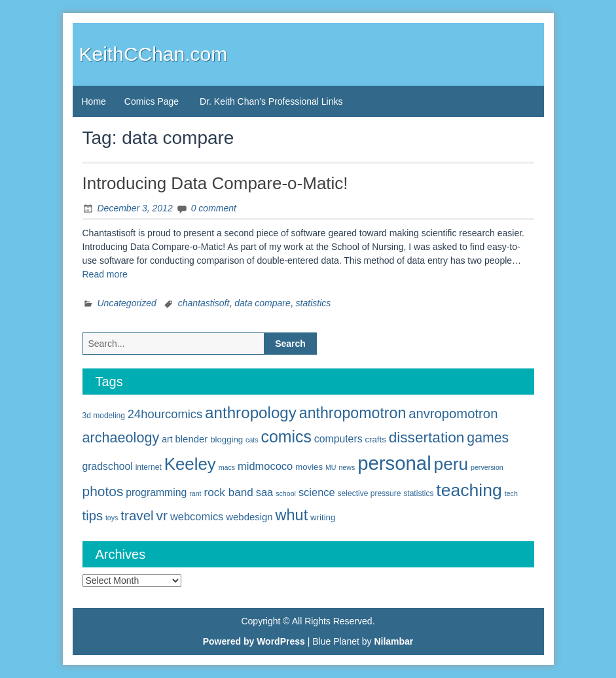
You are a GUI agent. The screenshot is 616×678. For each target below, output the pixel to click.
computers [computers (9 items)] (338, 439)
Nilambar (393, 641)
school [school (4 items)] (286, 493)
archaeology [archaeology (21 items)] (121, 437)
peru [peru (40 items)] (451, 464)
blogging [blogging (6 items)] (226, 439)
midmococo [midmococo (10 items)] (265, 466)
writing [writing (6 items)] (323, 517)
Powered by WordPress (254, 641)
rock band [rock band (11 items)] (228, 492)
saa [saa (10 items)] (265, 492)
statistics (314, 303)
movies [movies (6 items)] (309, 467)
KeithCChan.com (154, 54)
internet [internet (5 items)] (149, 467)
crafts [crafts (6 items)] (375, 439)
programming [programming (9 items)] (156, 492)
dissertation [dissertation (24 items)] (427, 437)
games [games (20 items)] (488, 438)
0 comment (214, 208)
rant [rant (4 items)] (195, 493)
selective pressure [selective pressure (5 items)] (370, 493)
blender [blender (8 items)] (191, 439)
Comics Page (152, 101)
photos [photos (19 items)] (103, 491)
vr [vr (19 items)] (162, 515)
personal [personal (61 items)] (394, 463)
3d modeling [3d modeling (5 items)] (104, 416)
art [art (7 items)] (167, 439)
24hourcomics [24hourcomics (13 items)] (165, 414)
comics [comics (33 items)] (286, 437)
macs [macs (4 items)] (227, 467)
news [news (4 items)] (347, 467)
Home (94, 101)
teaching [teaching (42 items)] (469, 490)
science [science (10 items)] (317, 492)
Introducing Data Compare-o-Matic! (215, 183)
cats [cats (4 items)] (252, 440)
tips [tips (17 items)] (93, 516)
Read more (105, 274)
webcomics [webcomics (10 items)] (197, 516)
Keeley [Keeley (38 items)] (190, 464)
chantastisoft (204, 303)
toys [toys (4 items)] (112, 518)
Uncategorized (127, 303)
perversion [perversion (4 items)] (487, 467)
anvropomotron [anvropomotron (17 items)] (453, 414)
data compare (263, 303)
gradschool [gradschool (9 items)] (108, 466)
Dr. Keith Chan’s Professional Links (271, 101)
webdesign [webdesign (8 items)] (249, 517)
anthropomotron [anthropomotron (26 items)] (353, 413)
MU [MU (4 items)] (331, 467)
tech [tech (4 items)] (511, 493)
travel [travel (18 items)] (137, 515)
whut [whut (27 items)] (292, 515)
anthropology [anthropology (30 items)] (251, 413)
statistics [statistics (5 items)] (418, 493)
